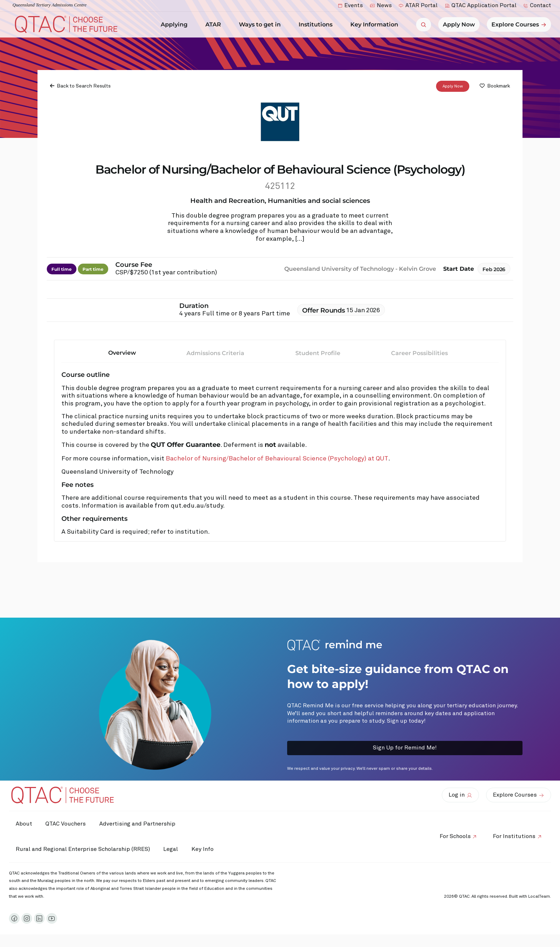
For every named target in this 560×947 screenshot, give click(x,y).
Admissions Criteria (215, 353)
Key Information (376, 25)
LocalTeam (539, 897)
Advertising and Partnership (139, 824)
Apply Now (453, 86)
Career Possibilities (419, 353)
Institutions (317, 25)
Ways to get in (262, 25)
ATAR (215, 25)
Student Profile (318, 353)
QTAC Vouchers (67, 824)
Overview (122, 352)
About (24, 824)
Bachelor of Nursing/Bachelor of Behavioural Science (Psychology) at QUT (277, 459)
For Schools (454, 836)
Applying (176, 25)
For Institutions (514, 836)
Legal (172, 849)
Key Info (206, 849)
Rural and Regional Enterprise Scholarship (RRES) (83, 849)
